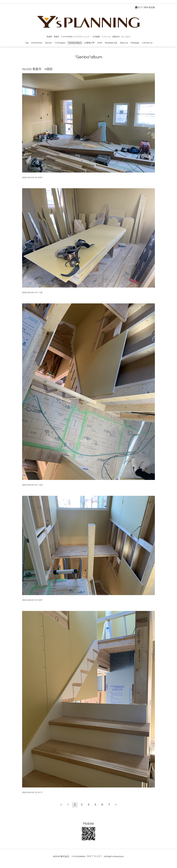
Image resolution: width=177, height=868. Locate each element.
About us (124, 43)
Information (37, 43)
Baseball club (111, 43)
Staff (100, 43)
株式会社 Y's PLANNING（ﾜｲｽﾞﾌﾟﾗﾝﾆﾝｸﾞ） (82, 856)
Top (27, 43)
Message (135, 43)
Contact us (147, 43)
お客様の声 (89, 43)
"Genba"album (75, 43)
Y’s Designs (60, 43)
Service (48, 43)
